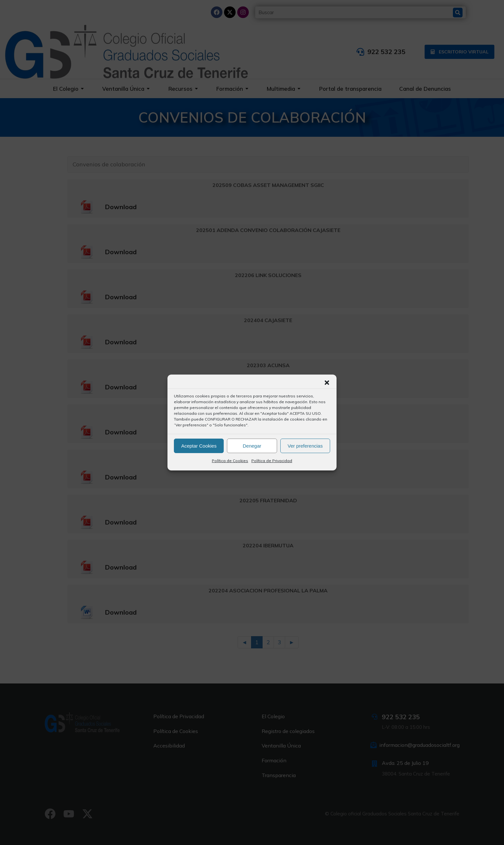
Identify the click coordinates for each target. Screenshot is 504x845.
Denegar (252, 446)
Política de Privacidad (272, 461)
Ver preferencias (305, 446)
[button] (327, 383)
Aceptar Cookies (199, 446)
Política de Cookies (230, 461)
